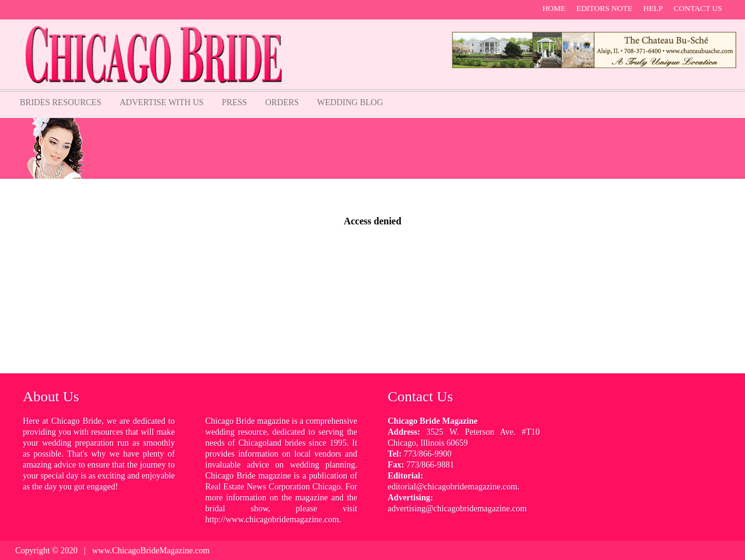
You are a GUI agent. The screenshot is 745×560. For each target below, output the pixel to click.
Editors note (604, 8)
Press (234, 102)
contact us (698, 8)
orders (282, 102)
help (653, 8)
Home (554, 8)
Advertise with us (162, 102)
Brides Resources (61, 102)
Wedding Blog (350, 102)
